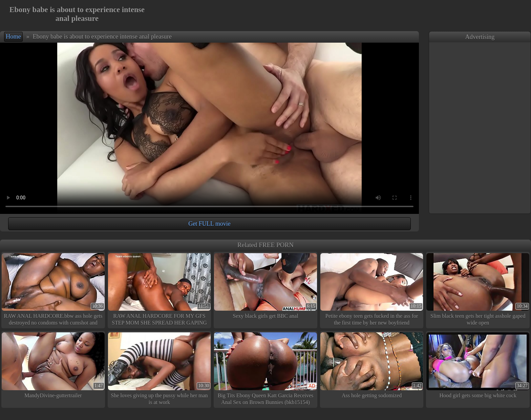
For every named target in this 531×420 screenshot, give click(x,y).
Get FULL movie (209, 224)
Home (13, 37)
